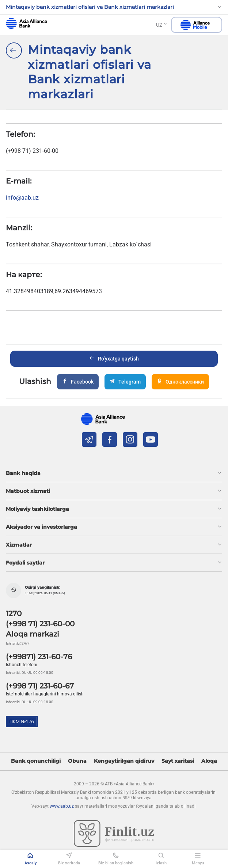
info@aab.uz (22, 198)
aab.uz (26, 23)
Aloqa (209, 761)
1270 (14, 614)
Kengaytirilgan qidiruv (124, 761)
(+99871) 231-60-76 (39, 657)
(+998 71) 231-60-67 (40, 686)
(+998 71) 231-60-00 (40, 624)
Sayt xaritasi (178, 761)
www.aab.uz (62, 806)
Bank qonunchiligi (36, 761)
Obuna (77, 761)
